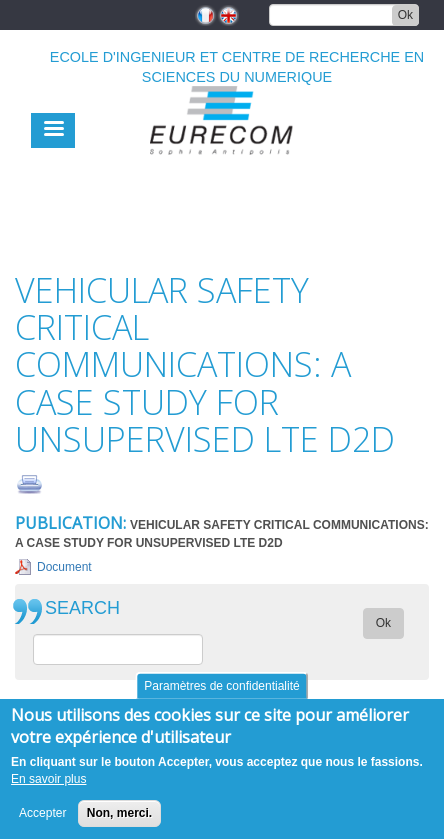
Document (64, 567)
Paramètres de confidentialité (221, 686)
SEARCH (82, 608)
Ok (405, 15)
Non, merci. (119, 813)
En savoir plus (48, 779)
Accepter (42, 813)
